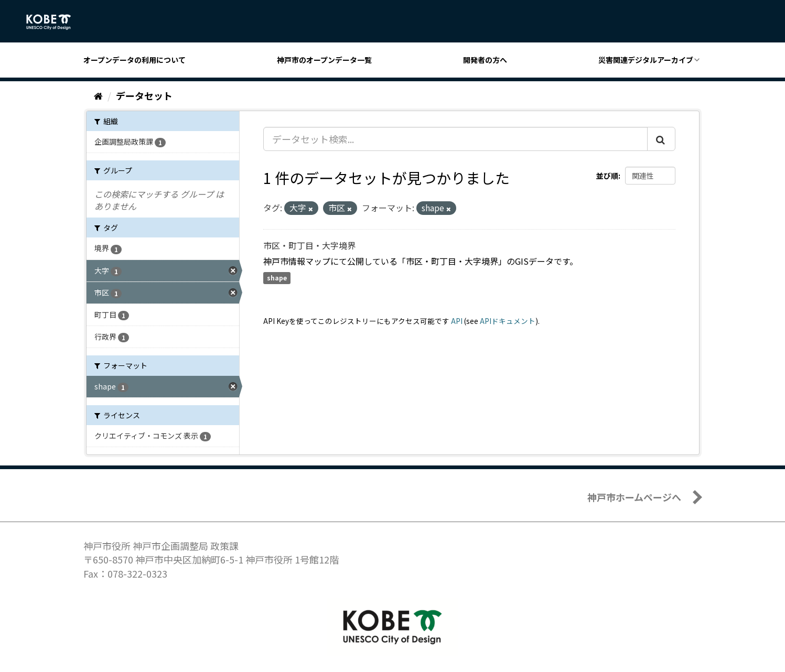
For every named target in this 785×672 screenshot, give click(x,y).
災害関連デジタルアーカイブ (646, 60)
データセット (144, 95)
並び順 (607, 176)
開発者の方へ (485, 60)
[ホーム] (98, 95)
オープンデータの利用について (135, 60)
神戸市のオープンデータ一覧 (324, 60)
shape (277, 278)
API (457, 321)
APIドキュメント (508, 321)
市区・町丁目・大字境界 (309, 245)
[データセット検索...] (455, 139)
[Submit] (661, 139)
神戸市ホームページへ (634, 497)
